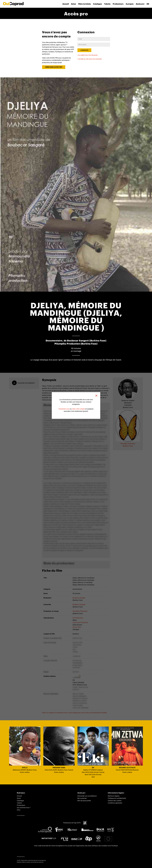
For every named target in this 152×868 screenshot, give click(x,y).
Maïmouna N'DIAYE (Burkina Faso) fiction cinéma (25, 750)
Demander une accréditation (87, 796)
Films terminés (84, 4)
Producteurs (118, 4)
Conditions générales (115, 803)
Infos (19, 810)
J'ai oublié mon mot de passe (87, 55)
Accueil (66, 4)
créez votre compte (78, 409)
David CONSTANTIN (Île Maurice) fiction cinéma (127, 750)
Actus (73, 4)
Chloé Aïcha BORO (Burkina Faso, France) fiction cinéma (59, 750)
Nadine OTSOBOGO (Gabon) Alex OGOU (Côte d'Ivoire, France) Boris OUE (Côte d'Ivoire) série (93, 752)
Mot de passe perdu (84, 801)
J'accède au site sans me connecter (90, 59)
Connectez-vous (64, 409)
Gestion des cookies (115, 801)
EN (148, 4)
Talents (107, 4)
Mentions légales (114, 796)
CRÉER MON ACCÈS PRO (54, 67)
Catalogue (97, 4)
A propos (130, 4)
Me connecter (82, 798)
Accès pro (140, 4)
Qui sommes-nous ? (24, 808)
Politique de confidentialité (117, 798)
